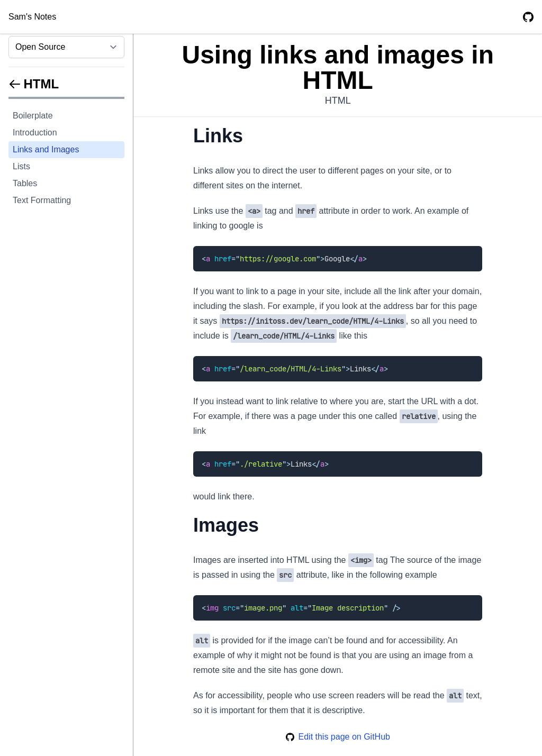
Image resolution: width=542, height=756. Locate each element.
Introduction (35, 133)
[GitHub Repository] (528, 17)
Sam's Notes (32, 17)
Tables (25, 183)
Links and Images (46, 149)
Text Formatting (42, 200)
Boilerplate (33, 116)
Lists (21, 166)
